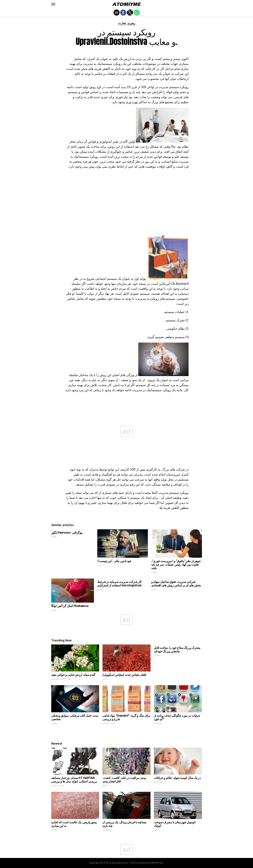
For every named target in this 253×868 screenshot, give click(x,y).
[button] (53, 4)
